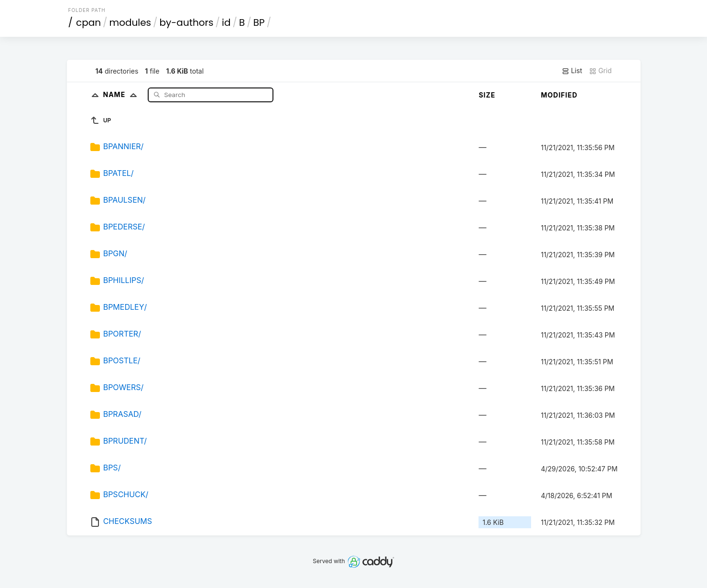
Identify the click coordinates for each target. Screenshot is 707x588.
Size (487, 95)
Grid (600, 71)
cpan (88, 22)
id (226, 22)
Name (122, 94)
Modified (559, 95)
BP (259, 22)
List (572, 71)
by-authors (187, 22)
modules (130, 22)
